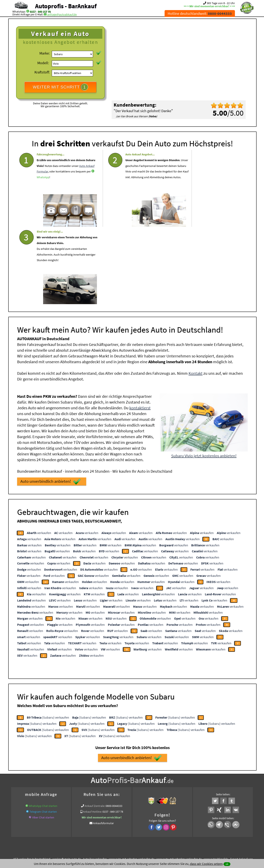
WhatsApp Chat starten (43, 727)
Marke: (45, 53)
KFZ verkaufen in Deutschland (32, 781)
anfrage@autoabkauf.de (62, 14)
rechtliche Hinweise (129, 827)
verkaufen (39, 454)
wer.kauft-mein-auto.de (67, 781)
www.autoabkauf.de (216, 781)
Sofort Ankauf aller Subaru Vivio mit (120, 785)
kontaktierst (140, 329)
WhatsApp (43, 194)
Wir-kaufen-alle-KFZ (191, 785)
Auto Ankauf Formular (58, 182)
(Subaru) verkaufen (48, 639)
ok (227, 864)
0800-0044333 (114, 727)
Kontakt (196, 295)
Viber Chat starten (43, 739)
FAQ (162, 827)
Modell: (43, 63)
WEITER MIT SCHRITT (60, 87)
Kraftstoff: (42, 72)
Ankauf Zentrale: (95, 727)
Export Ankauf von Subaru (160, 785)
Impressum (150, 827)
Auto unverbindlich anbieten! (51, 403)
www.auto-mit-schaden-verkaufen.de (132, 781)
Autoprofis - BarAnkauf (66, 6)
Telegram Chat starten (43, 733)
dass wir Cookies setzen (206, 864)
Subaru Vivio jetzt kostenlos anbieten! (204, 377)
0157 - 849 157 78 (40, 12)
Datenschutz (108, 827)
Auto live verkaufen (95, 781)
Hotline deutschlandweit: (200, 13)
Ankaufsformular (103, 745)
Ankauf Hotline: (92, 733)
